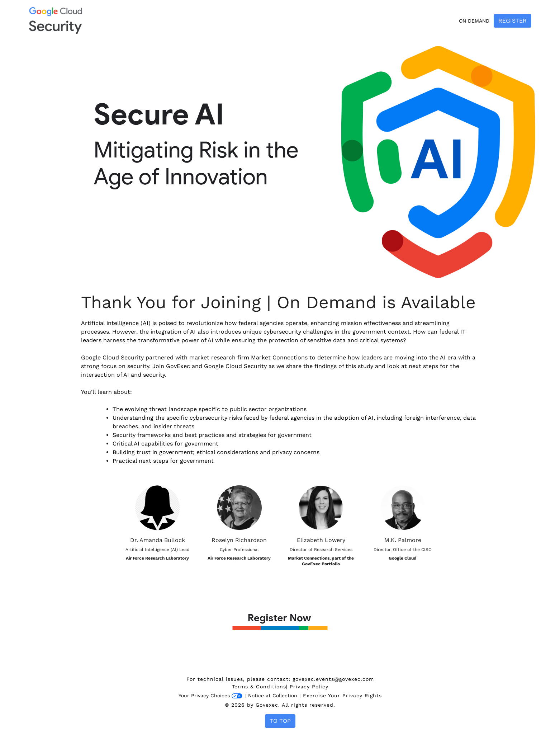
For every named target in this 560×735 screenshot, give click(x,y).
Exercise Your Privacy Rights (342, 696)
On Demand (474, 21)
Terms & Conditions (259, 687)
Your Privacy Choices (210, 696)
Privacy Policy (309, 687)
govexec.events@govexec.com (333, 679)
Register (512, 21)
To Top (280, 721)
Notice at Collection (273, 696)
